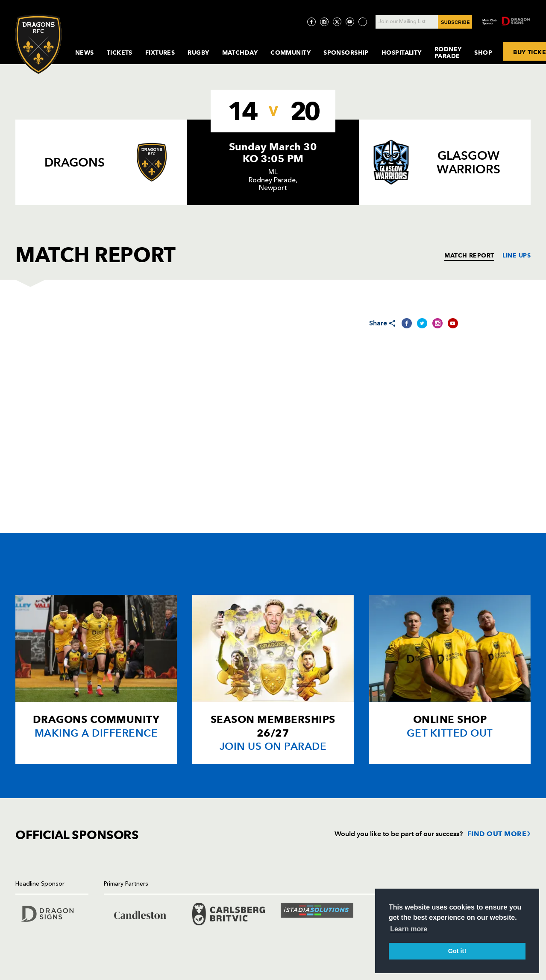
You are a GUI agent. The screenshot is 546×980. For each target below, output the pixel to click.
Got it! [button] (457, 951)
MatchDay (240, 53)
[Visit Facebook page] (311, 22)
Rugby (198, 53)
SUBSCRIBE (455, 22)
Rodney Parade (448, 53)
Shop (483, 53)
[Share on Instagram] (437, 323)
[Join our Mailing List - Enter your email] (424, 22)
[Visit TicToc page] (363, 22)
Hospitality (402, 53)
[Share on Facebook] (407, 323)
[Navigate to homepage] (38, 44)
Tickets (120, 53)
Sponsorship (346, 53)
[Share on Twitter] (422, 323)
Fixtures (160, 53)
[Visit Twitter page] (337, 22)
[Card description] (96, 680)
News (85, 53)
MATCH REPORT (469, 255)
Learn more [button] (409, 929)
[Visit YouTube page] (350, 22)
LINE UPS (517, 255)
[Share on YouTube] (453, 323)
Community (291, 53)
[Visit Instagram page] (324, 22)
